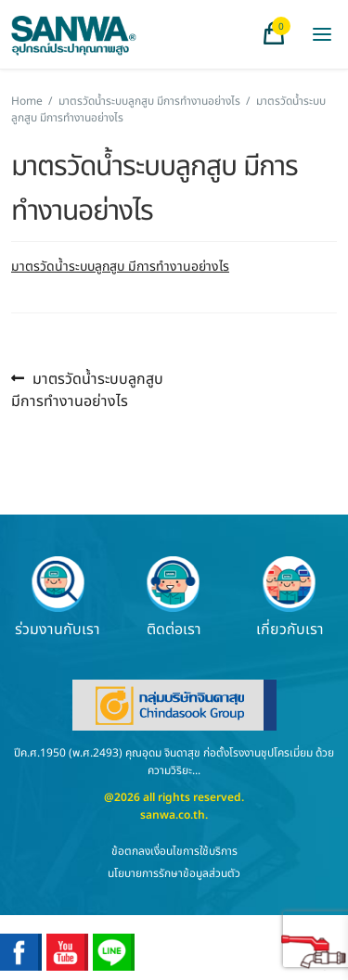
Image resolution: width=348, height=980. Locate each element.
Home (27, 101)
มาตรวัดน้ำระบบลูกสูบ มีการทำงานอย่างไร (149, 101)
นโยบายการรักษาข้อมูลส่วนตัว (174, 873)
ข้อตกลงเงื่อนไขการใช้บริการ (174, 851)
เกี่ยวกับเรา (290, 597)
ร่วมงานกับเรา (58, 597)
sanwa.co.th (173, 815)
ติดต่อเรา (174, 597)
